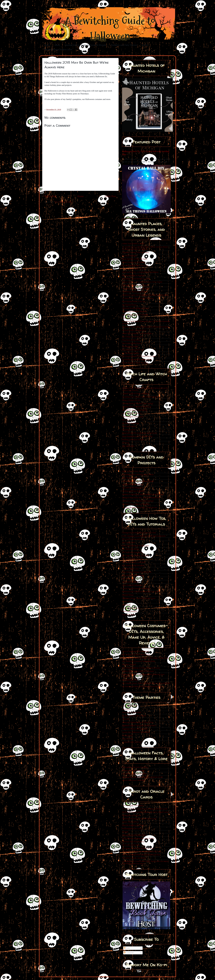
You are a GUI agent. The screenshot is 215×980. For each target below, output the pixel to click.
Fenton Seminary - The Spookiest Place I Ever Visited (142, 282)
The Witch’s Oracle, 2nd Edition (134, 858)
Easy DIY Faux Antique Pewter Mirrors (137, 572)
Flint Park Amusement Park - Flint (135, 285)
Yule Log (125, 443)
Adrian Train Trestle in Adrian (133, 244)
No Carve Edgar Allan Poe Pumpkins (136, 504)
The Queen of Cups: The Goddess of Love (138, 848)
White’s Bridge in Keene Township (135, 363)
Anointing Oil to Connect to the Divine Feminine (140, 397)
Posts (127, 948)
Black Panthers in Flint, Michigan (135, 259)
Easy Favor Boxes (129, 579)
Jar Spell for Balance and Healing (135, 410)
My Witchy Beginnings (131, 423)
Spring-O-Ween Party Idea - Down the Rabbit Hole (141, 498)
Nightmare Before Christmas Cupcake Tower (139, 598)
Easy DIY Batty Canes (130, 569)
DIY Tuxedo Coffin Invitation (133, 565)
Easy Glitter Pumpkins (130, 582)
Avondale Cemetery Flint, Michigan (135, 252)
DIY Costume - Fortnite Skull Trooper (136, 655)
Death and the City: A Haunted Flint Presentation (140, 272)
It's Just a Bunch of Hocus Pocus (134, 716)
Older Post (110, 196)
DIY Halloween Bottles (131, 549)
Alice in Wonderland (130, 706)
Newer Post (50, 196)
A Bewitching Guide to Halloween (110, 29)
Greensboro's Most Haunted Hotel (135, 292)
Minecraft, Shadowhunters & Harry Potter (138, 722)
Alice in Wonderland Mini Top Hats (135, 651)
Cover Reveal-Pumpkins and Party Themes (138, 481)
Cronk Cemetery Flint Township (134, 269)
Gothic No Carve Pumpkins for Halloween (138, 501)
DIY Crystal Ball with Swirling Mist (136, 546)
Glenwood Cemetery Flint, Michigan (136, 288)
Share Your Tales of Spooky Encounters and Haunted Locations (146, 327)
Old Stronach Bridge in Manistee (134, 311)
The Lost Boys (128, 739)
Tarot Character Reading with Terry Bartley (138, 838)
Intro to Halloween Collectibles (134, 780)
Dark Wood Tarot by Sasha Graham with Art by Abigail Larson (145, 812)
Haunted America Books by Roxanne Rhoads (85, 45)
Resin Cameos (127, 601)
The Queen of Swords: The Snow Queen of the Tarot (142, 851)
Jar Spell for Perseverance (132, 413)
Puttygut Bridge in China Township (135, 315)
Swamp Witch (127, 735)
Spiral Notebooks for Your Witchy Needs (137, 436)
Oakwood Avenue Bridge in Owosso (136, 308)
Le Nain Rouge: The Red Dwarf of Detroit (138, 298)
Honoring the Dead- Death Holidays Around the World (142, 777)
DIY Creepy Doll (128, 542)
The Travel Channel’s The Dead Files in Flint (139, 356)
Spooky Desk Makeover (131, 608)
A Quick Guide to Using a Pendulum (136, 393)
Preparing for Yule (129, 430)
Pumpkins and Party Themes (124, 45)
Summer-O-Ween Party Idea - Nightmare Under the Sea (143, 494)
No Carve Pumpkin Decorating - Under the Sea (140, 507)
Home (47, 45)
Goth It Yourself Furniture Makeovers (136, 588)
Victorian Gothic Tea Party (132, 742)
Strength (125, 832)
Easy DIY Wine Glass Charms (133, 575)
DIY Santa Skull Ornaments (132, 559)
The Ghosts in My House (131, 340)
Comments (129, 953)
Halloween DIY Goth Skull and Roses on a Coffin (141, 592)
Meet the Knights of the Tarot (133, 825)
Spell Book (126, 605)
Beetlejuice (126, 709)
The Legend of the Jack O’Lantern (135, 767)
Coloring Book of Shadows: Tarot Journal (138, 403)
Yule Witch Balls (128, 446)
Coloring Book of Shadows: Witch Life (137, 407)
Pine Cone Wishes (129, 426)
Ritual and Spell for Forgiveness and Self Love (139, 433)
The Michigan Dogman (131, 353)
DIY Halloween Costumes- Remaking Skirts (138, 661)
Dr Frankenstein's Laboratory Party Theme (138, 475)
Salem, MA (126, 318)
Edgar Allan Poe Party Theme (133, 471)
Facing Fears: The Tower (131, 815)
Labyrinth (126, 719)
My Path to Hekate (129, 420)
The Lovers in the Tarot (131, 845)
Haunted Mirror (128, 595)
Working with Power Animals (133, 440)
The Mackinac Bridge (130, 346)
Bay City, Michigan (129, 256)
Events (145, 45)
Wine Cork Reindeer (130, 611)
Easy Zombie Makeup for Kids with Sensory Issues (141, 668)
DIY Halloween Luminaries (132, 552)
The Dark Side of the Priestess (133, 842)
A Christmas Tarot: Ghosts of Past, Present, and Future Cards (145, 809)
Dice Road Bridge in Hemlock (133, 275)
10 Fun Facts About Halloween (134, 770)
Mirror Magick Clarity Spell (133, 417)
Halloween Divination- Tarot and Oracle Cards (139, 819)
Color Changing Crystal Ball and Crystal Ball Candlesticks (144, 536)
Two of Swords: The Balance (133, 805)
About (57, 45)
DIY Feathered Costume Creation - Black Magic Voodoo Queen (146, 658)
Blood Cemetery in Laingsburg (133, 262)
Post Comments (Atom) (63, 202)
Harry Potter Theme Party (132, 712)
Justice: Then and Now (131, 822)
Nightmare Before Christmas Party (135, 729)
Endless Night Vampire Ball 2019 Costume (138, 671)
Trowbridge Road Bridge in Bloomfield (137, 359)
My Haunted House (129, 305)
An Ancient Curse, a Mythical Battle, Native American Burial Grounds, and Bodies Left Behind (145, 248)
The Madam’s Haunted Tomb (133, 350)
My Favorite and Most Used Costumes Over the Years (142, 686)
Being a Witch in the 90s (131, 400)
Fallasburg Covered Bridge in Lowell (136, 279)
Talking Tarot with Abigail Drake (134, 835)
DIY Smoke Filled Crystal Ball (134, 562)
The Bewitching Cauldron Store (58, 49)
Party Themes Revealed (131, 478)
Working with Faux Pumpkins (133, 491)
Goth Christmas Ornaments (132, 585)
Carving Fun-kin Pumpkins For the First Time (139, 533)
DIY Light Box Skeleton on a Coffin (136, 556)
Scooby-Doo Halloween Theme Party (136, 732)
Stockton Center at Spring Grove (134, 330)
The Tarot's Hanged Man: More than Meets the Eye (141, 855)
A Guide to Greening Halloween (134, 774)
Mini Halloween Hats (130, 680)
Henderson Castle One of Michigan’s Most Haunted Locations (145, 295)
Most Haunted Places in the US (134, 302)
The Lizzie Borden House (132, 343)
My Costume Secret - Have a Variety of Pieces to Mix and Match (146, 683)
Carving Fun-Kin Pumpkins (132, 484)
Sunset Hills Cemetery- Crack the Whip (137, 333)
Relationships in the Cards (132, 828)
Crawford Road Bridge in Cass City (135, 265)
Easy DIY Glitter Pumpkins (132, 488)
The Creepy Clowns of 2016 (133, 337)
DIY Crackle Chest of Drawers (133, 539)
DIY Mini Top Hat (129, 665)
